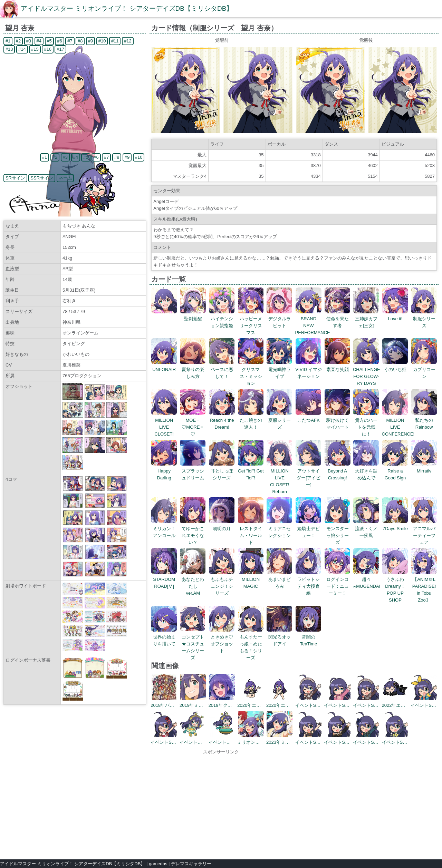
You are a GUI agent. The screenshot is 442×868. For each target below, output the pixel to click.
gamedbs (158, 864)
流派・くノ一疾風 (366, 529)
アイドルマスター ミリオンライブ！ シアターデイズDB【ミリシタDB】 (127, 8)
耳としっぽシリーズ (222, 471)
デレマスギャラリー (191, 864)
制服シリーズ (424, 319)
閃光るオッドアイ (280, 637)
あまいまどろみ (280, 579)
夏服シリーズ (280, 420)
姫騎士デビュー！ (309, 529)
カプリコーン (424, 369)
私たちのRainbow (424, 420)
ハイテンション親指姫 (222, 319)
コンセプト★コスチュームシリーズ (193, 644)
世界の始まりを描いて (164, 637)
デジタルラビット (280, 319)
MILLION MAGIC (251, 579)
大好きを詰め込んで (366, 471)
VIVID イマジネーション (309, 369)
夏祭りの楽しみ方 (193, 369)
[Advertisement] (221, 804)
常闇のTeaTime (309, 637)
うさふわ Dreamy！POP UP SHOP (395, 586)
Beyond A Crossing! (338, 471)
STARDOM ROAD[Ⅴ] (164, 579)
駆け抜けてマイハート (338, 420)
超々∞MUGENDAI (367, 579)
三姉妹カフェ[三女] (366, 319)
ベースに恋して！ (222, 369)
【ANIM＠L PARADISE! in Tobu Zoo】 (424, 586)
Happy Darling (164, 471)
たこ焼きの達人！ (251, 420)
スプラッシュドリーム (193, 471)
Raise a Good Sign (395, 471)
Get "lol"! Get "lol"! (251, 471)
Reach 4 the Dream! (222, 420)
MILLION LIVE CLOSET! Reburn (280, 478)
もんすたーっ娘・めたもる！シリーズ (251, 644)
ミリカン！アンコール (164, 529)
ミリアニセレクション (280, 529)
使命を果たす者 (338, 319)
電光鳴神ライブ (280, 369)
